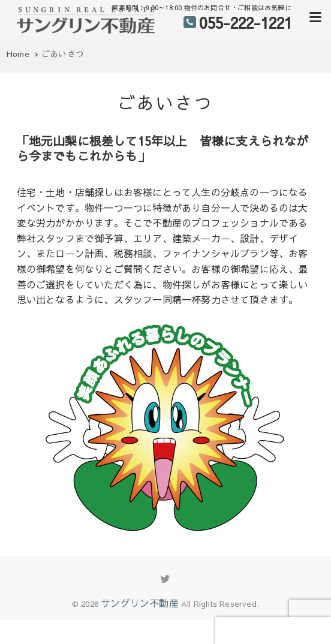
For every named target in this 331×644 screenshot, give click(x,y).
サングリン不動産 (140, 603)
